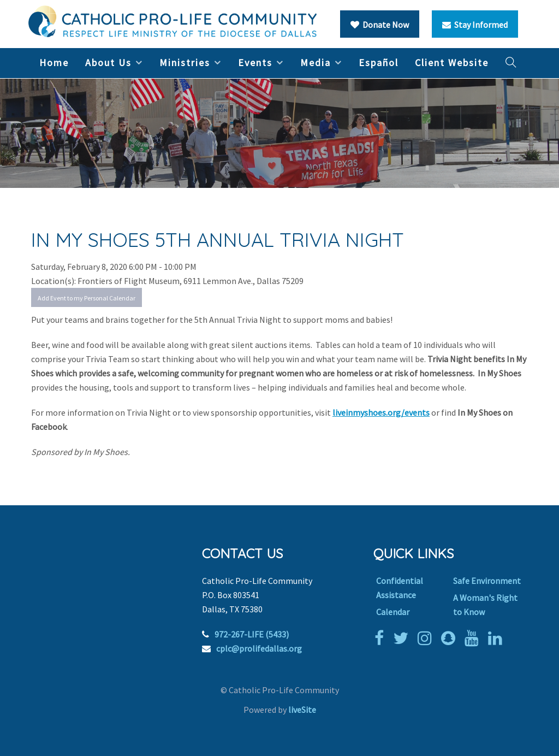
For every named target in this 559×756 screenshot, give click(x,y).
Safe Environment (487, 581)
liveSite (302, 710)
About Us (108, 63)
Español (379, 63)
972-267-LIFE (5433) (252, 634)
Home (54, 63)
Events (255, 63)
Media (316, 63)
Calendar (393, 612)
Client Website (452, 63)
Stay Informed (475, 25)
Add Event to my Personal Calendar (87, 298)
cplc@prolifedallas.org (259, 648)
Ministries (185, 63)
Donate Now (380, 25)
